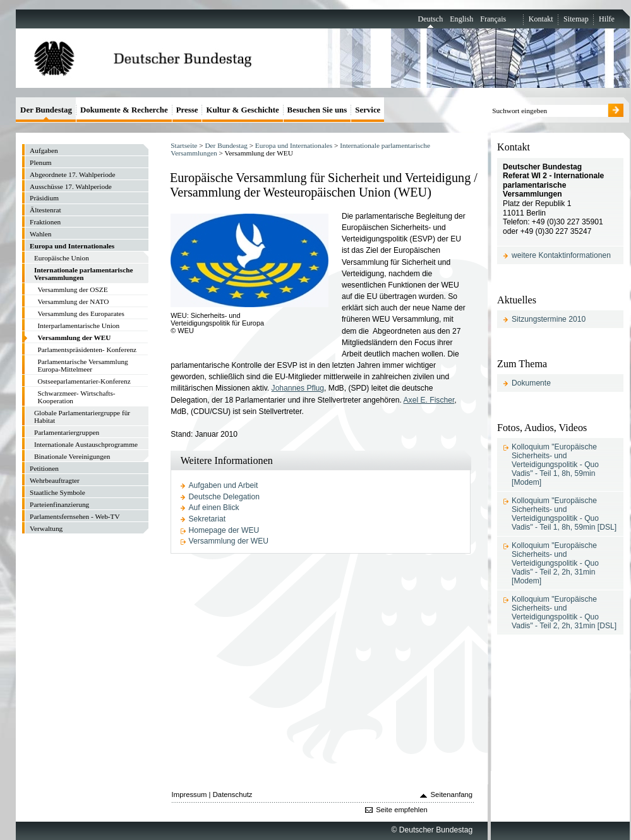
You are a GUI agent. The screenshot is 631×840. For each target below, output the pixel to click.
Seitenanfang (452, 794)
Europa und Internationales (294, 145)
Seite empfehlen (402, 810)
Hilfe (607, 19)
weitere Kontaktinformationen (561, 255)
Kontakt (541, 19)
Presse (187, 110)
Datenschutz (233, 794)
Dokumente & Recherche (124, 110)
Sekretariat (207, 519)
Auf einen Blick (214, 508)
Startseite (184, 145)
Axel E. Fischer (429, 400)
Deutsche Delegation (224, 497)
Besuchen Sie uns (317, 110)
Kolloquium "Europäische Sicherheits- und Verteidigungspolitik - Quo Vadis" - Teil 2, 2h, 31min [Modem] (555, 563)
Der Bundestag (226, 145)
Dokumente (531, 383)
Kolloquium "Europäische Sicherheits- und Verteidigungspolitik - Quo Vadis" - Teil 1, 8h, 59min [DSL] (564, 514)
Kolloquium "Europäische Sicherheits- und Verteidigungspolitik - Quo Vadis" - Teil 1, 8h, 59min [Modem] (555, 465)
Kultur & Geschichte (242, 110)
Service (368, 110)
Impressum (189, 794)
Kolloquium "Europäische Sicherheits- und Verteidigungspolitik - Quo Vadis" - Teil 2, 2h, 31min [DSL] (564, 612)
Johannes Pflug (298, 388)
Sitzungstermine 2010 (549, 319)
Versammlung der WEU (229, 541)
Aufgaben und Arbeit (224, 485)
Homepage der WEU (224, 530)
